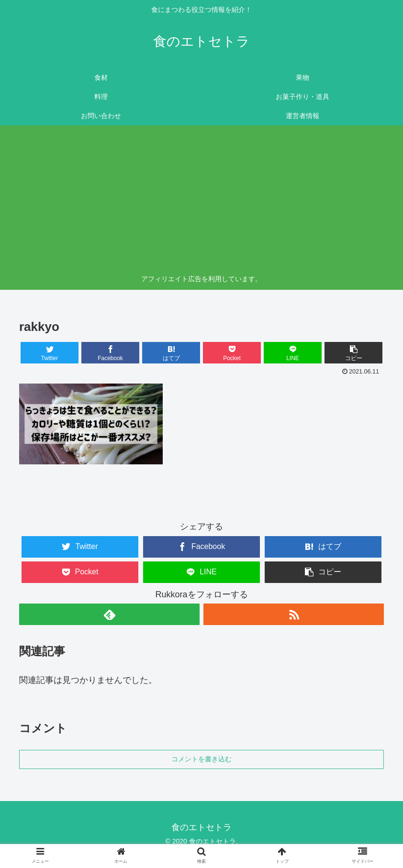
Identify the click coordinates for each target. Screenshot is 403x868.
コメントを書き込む (201, 759)
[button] (354, 353)
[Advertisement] (202, 201)
